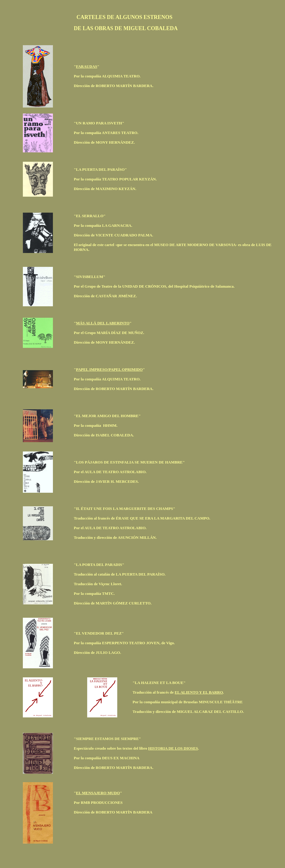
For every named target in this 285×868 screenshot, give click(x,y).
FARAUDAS (87, 66)
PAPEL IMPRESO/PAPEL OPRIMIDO (109, 369)
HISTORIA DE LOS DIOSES (173, 748)
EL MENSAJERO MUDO (98, 793)
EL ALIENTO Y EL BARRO (199, 692)
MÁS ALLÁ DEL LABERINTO (103, 323)
